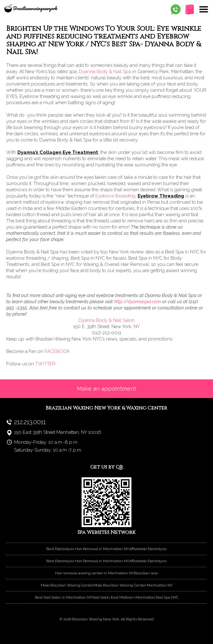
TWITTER (45, 364)
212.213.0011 (30, 422)
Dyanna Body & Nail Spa (105, 72)
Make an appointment (107, 389)
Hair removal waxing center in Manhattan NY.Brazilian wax (107, 573)
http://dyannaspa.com (137, 302)
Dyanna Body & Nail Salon (107, 320)
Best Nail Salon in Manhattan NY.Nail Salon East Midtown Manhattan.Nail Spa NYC (107, 597)
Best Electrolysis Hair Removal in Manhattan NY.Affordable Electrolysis (107, 549)
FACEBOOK (57, 351)
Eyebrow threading (115, 196)
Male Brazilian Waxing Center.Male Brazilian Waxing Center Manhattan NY (107, 585)
